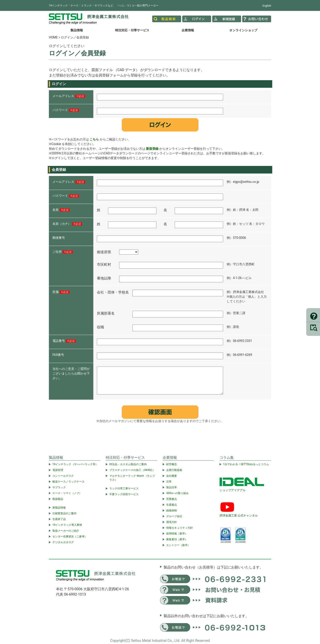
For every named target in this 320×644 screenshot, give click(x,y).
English (267, 6)
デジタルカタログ (63, 542)
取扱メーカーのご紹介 (66, 531)
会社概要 (172, 476)
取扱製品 (58, 499)
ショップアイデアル (233, 490)
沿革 (169, 482)
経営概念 (172, 464)
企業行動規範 (174, 470)
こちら (94, 139)
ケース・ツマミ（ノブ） (67, 493)
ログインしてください (67, 46)
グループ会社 (174, 516)
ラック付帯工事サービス (124, 488)
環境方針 (172, 522)
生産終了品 (59, 519)
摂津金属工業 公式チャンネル (239, 515)
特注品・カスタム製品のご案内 (128, 464)
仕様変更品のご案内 (64, 513)
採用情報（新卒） (177, 534)
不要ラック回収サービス (124, 494)
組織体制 (172, 510)
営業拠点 (172, 499)
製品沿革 (172, 487)
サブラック (59, 487)
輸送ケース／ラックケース (68, 482)
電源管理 (58, 470)
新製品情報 (59, 508)
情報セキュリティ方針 (180, 528)
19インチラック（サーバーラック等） (75, 464)
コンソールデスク (63, 476)
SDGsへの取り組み (177, 493)
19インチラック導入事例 (67, 525)
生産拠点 (172, 505)
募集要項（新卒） (177, 539)
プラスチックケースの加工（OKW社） (132, 470)
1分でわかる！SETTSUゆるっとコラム (246, 464)
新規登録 (152, 149)
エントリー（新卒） (178, 545)
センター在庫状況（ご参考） (70, 536)
